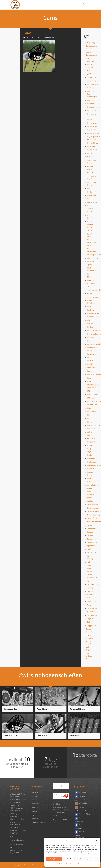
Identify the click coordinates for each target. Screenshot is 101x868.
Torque (90, 591)
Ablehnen (70, 859)
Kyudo (90, 341)
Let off (90, 364)
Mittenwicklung (93, 394)
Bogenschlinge (93, 133)
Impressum (82, 864)
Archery (90, 64)
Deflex (90, 188)
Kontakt (34, 800)
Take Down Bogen (90, 569)
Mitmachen (35, 804)
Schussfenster (93, 518)
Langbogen (92, 354)
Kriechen (91, 337)
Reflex (90, 478)
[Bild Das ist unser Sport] (18, 700)
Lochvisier (91, 368)
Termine (34, 796)
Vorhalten (91, 612)
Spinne (90, 549)
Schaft (90, 498)
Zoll (89, 622)
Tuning (90, 588)
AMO (89, 74)
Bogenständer (93, 143)
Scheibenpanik (93, 508)
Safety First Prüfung (91, 491)
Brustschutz (92, 150)
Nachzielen (92, 412)
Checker (91, 166)
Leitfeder (91, 361)
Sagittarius (92, 501)
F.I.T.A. (90, 212)
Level (89, 371)
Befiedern (91, 104)
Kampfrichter (93, 317)
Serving (90, 532)
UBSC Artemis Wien (18, 830)
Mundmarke (92, 405)
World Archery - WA (89, 656)
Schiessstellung (93, 515)
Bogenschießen (93, 130)
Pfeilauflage (92, 458)
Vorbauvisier (92, 608)
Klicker (90, 324)
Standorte (35, 792)
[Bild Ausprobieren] (51, 700)
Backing (90, 88)
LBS (89, 357)
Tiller (89, 581)
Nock (89, 415)
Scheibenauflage (94, 505)
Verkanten (91, 602)
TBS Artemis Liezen (18, 808)
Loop (89, 378)
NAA (89, 408)
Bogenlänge (92, 126)
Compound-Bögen (47, 37)
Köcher (90, 327)
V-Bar (90, 598)
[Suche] (83, 5)
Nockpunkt (92, 422)
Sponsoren (35, 819)
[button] (97, 841)
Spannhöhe (92, 539)
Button (90, 153)
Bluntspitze (92, 111)
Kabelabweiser (93, 313)
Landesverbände (94, 344)
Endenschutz (93, 202)
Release (90, 482)
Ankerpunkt (92, 77)
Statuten (34, 811)
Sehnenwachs (93, 529)
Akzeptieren (54, 859)
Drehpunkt (92, 192)
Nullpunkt (91, 429)
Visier (90, 605)
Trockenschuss (93, 584)
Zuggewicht (92, 626)
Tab (89, 562)
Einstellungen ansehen (88, 859)
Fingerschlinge (93, 258)
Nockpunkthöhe (94, 425)
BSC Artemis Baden (18, 800)
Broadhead (92, 146)
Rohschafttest (93, 485)
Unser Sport (87, 36)
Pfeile (90, 455)
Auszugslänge (93, 84)
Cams (90, 157)
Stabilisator (92, 553)
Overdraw (91, 438)
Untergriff (91, 595)
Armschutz (92, 81)
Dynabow (91, 199)
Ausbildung (90, 43)
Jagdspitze (91, 310)
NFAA (89, 419)
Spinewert (91, 546)
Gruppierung (93, 297)
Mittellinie (91, 398)
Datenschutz (74, 864)
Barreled (91, 100)
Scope (90, 525)
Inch (89, 307)
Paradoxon (92, 442)
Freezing (91, 280)
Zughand (91, 619)
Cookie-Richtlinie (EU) (38, 822)
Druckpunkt (92, 195)
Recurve (91, 469)
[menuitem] (83, 5)
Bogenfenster (93, 123)
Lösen (90, 381)
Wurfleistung (92, 615)
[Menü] (88, 5)
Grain (90, 293)
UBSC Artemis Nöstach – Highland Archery (18, 819)
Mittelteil (91, 391)
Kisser (90, 320)
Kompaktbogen (93, 330)
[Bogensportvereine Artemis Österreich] (15, 5)
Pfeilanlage (92, 462)
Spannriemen (93, 542)
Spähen (90, 535)
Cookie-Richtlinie (64, 864)
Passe (90, 445)
